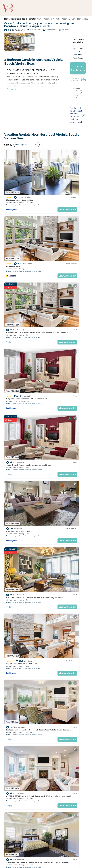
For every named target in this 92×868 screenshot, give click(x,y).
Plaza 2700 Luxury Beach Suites (20, 180)
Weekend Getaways (35, 856)
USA (39, 19)
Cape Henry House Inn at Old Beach (64, 320)
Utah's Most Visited (56, 856)
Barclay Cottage (56, 181)
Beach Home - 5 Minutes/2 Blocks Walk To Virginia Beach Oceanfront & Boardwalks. (68, 784)
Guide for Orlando (77, 856)
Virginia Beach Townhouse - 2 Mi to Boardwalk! (65, 791)
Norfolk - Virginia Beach (64, 19)
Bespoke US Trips (15, 856)
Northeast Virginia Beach (33, 184)
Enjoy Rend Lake (58, 860)
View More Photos (15, 47)
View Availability (33, 189)
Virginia (47, 19)
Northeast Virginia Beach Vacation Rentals (16, 779)
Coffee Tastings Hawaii (37, 860)
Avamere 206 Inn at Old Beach (62, 273)
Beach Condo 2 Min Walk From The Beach (67, 411)
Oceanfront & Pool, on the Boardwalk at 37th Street (67, 799)
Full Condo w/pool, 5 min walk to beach (66, 595)
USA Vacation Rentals (14, 788)
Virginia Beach (73, 645)
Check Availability (78, 68)
